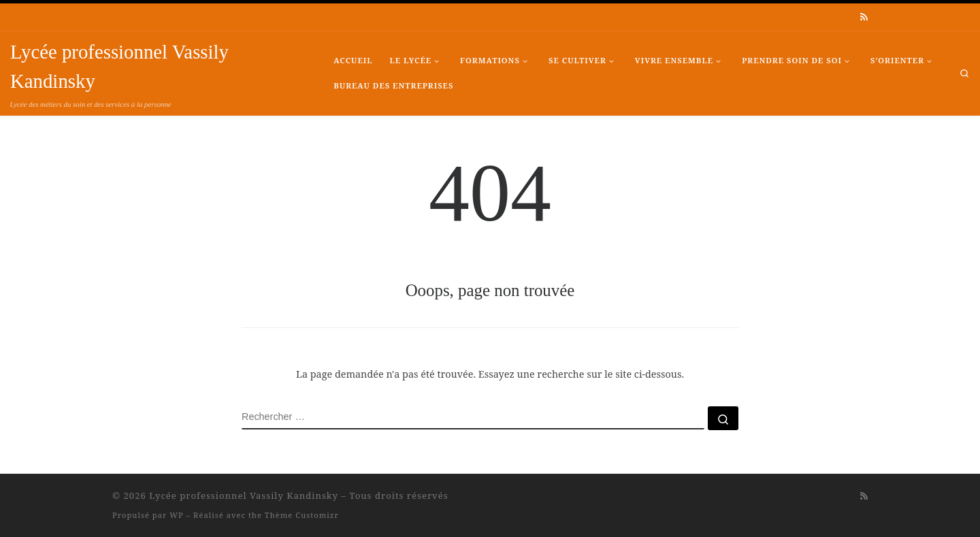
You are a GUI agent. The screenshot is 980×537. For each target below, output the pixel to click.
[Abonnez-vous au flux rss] (864, 17)
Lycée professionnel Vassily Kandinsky (244, 495)
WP (176, 515)
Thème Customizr (302, 515)
